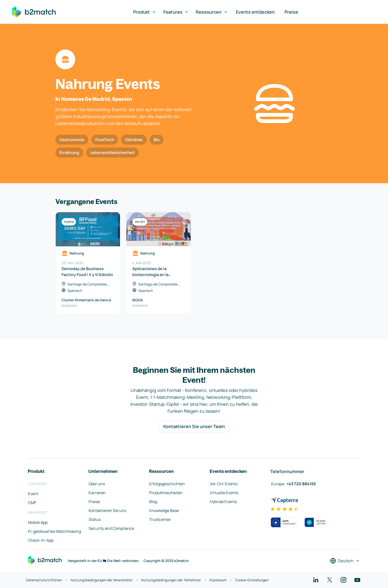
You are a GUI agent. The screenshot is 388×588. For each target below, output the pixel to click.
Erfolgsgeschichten (167, 484)
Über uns (97, 484)
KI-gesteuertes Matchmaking (54, 531)
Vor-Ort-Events (224, 484)
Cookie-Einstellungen (252, 580)
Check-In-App (41, 540)
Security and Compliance (111, 528)
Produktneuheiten (166, 493)
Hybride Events (223, 502)
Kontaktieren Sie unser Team (194, 426)
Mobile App (38, 522)
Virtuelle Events (224, 493)
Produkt (145, 12)
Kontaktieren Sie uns (107, 511)
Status (95, 519)
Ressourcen (212, 12)
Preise (291, 12)
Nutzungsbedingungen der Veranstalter (102, 580)
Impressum (218, 580)
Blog (153, 502)
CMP (32, 503)
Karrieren (97, 493)
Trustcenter (160, 519)
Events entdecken (255, 12)
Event (33, 494)
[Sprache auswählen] (345, 561)
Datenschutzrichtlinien (44, 580)
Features (176, 12)
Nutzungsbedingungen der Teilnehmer (171, 580)
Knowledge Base (164, 511)
